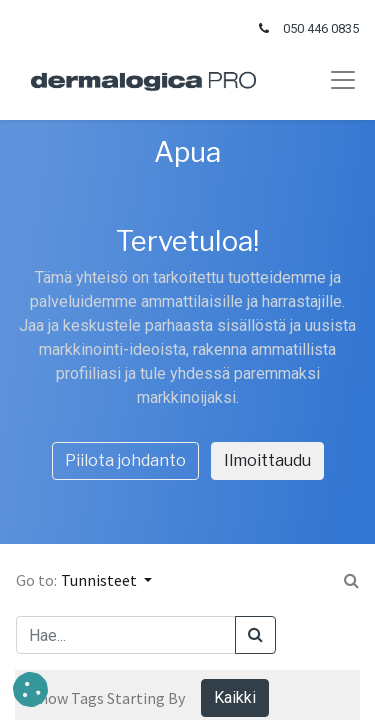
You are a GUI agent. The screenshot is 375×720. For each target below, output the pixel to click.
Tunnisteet (100, 580)
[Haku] (255, 635)
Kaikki (235, 697)
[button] (30, 689)
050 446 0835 (321, 28)
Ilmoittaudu (267, 460)
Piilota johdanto (125, 460)
